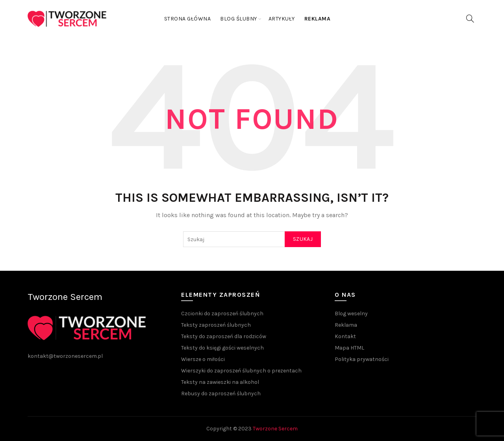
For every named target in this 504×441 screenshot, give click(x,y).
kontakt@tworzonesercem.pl (65, 356)
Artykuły (282, 19)
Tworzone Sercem (275, 429)
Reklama (346, 325)
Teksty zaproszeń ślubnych (216, 325)
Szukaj (303, 239)
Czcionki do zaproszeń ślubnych (222, 314)
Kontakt (345, 336)
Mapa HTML (349, 348)
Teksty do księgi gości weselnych (222, 348)
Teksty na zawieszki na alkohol (220, 382)
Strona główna (188, 19)
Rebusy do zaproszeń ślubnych (221, 394)
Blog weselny (351, 314)
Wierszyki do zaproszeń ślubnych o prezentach (241, 371)
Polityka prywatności (362, 359)
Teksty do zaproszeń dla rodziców (224, 336)
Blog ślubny (239, 19)
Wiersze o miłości (203, 359)
